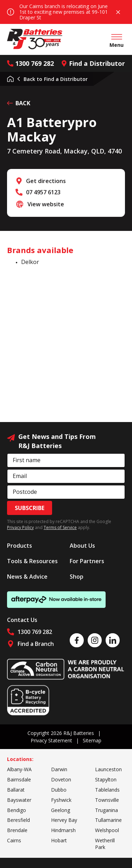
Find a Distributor (93, 63)
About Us (82, 546)
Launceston (108, 769)
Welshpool (107, 830)
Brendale (17, 830)
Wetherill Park (105, 844)
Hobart (59, 840)
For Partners (87, 561)
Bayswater (19, 800)
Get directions (46, 181)
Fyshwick (61, 800)
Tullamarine (108, 820)
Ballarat (16, 790)
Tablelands (107, 790)
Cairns (14, 840)
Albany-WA (19, 769)
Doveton (61, 779)
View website (46, 204)
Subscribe (30, 508)
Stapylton (106, 779)
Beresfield (18, 820)
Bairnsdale (19, 779)
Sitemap (92, 740)
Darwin (59, 769)
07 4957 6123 (43, 192)
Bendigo (17, 810)
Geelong (61, 810)
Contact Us (22, 620)
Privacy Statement (51, 740)
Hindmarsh (63, 830)
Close (118, 12)
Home (10, 79)
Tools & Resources (32, 561)
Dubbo (59, 790)
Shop (77, 577)
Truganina (106, 810)
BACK (19, 103)
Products (20, 546)
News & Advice (27, 577)
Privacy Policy (20, 527)
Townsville (107, 800)
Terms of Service (60, 527)
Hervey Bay (64, 820)
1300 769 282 (30, 63)
